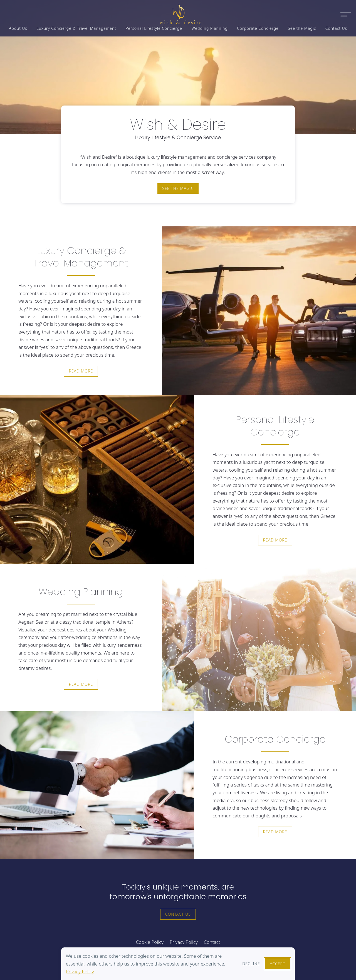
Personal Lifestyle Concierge (154, 28)
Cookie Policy (150, 942)
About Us (18, 28)
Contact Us (336, 28)
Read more (81, 371)
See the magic (178, 188)
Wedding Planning (209, 28)
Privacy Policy (80, 972)
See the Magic (302, 28)
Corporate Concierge (258, 28)
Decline (251, 964)
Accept (277, 964)
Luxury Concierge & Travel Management (76, 28)
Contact (212, 942)
